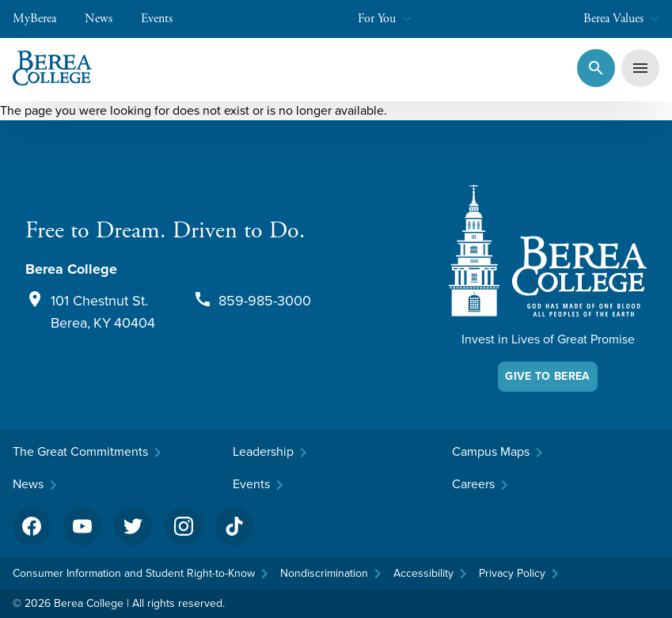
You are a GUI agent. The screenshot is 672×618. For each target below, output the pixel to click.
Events (165, 19)
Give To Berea (548, 376)
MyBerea (42, 19)
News (106, 19)
